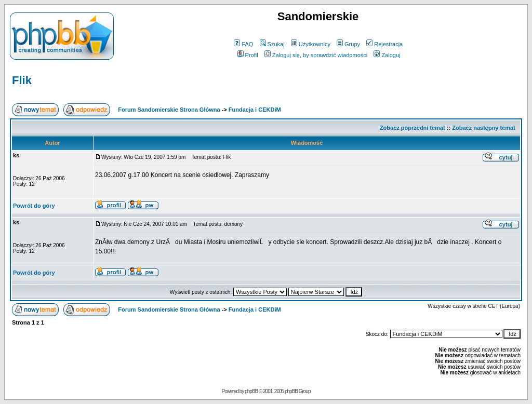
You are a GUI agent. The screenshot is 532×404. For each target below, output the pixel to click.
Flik (22, 80)
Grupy (348, 44)
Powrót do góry (34, 206)
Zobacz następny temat (484, 128)
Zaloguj (387, 55)
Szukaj (272, 44)
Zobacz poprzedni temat (413, 128)
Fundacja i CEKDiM (255, 110)
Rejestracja (384, 44)
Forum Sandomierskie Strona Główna (169, 110)
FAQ (243, 44)
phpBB (251, 391)
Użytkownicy (311, 44)
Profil (248, 55)
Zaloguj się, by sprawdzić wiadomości (316, 55)
